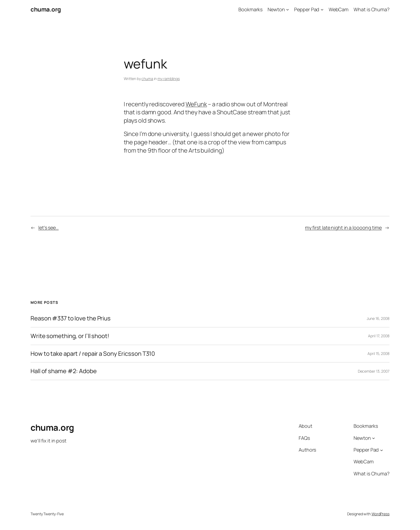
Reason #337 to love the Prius (71, 318)
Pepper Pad (307, 9)
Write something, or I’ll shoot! (70, 336)
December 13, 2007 (374, 371)
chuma (147, 79)
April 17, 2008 (379, 336)
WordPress (380, 514)
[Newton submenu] (288, 10)
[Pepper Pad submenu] (322, 10)
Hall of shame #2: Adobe (64, 371)
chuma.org (46, 9)
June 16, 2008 (378, 318)
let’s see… (48, 228)
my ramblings (169, 79)
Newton (276, 9)
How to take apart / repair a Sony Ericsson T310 (93, 354)
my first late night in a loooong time (343, 228)
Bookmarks (250, 9)
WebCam (339, 9)
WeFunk (196, 104)
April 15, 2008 (378, 353)
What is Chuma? (372, 9)
